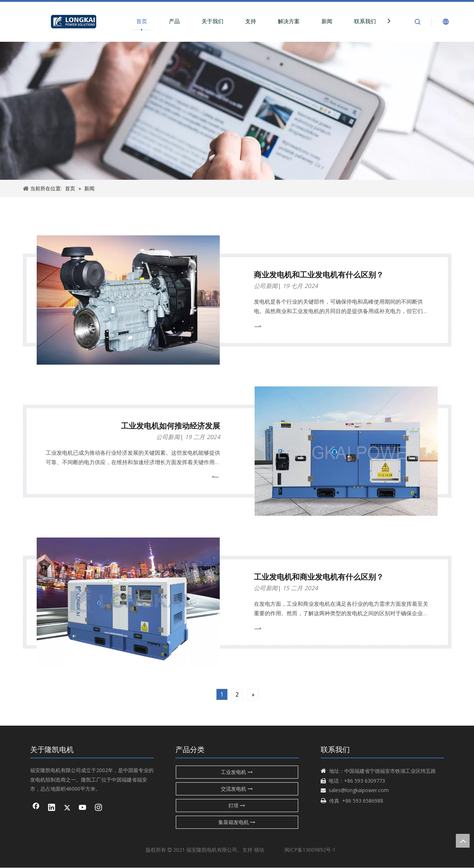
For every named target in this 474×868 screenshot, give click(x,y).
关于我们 (212, 21)
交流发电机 (237, 789)
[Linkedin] (52, 808)
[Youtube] (83, 808)
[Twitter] (67, 808)
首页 (142, 21)
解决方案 (289, 21)
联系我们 (365, 21)
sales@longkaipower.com (359, 790)
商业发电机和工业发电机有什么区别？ (319, 275)
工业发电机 (237, 772)
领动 (259, 850)
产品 (174, 21)
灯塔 (237, 805)
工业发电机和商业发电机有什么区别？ (319, 577)
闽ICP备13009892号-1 (310, 850)
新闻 (327, 21)
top (463, 841)
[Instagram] (98, 808)
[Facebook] (36, 808)
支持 (251, 21)
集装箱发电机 (237, 822)
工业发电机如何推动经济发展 (171, 426)
